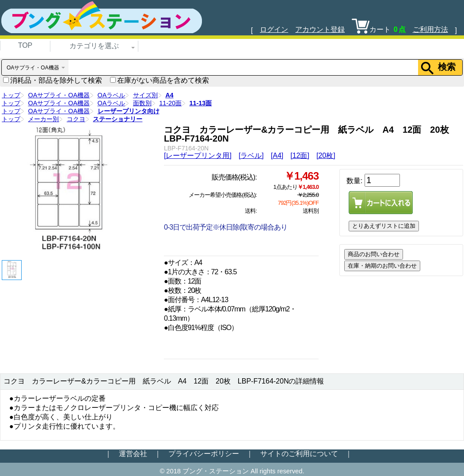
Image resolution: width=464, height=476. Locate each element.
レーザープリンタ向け (129, 111)
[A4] (277, 155)
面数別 (142, 103)
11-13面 (200, 103)
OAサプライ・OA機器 (59, 95)
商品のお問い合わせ (374, 254)
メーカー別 (43, 119)
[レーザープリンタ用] (198, 155)
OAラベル (112, 95)
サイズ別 (145, 95)
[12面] (300, 155)
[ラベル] (251, 155)
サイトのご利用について (299, 454)
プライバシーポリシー (204, 454)
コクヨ (76, 119)
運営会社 (133, 454)
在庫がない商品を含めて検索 (160, 80)
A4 (169, 95)
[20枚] (326, 155)
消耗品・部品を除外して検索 (53, 80)
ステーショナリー (118, 119)
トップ (11, 95)
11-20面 (170, 103)
